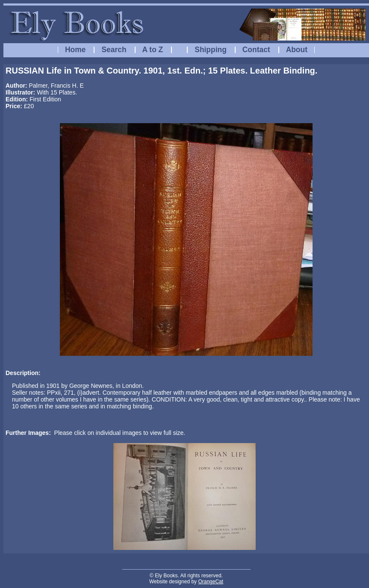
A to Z (153, 50)
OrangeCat (211, 582)
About (297, 50)
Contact (256, 50)
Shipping (211, 50)
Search (114, 50)
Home (75, 50)
